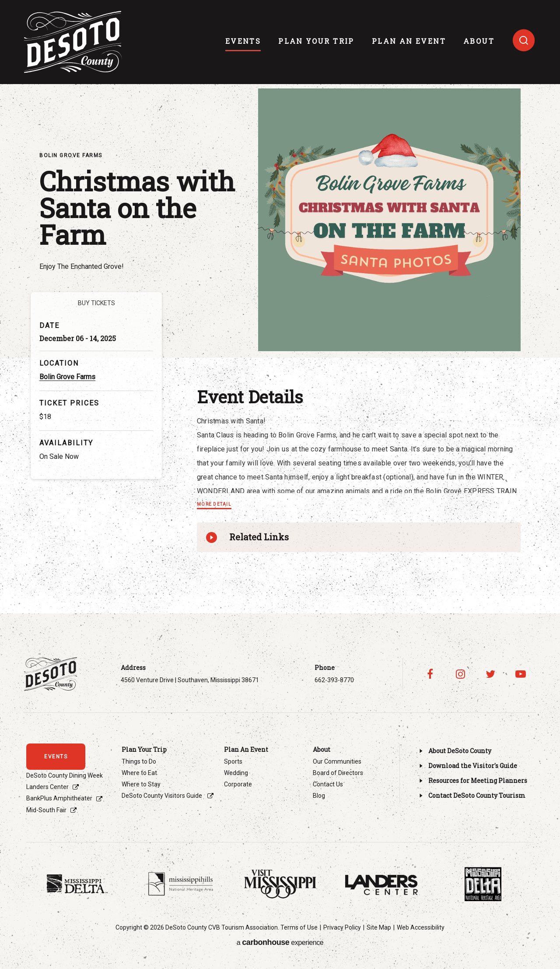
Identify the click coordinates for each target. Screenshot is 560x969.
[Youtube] (521, 674)
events (243, 41)
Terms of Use (299, 927)
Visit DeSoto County (73, 42)
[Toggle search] (524, 40)
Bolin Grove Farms (67, 377)
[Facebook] (430, 674)
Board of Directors (338, 773)
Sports (233, 761)
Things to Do (139, 761)
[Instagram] (460, 674)
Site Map (379, 927)
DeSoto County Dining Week (65, 775)
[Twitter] (491, 674)
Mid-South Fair (46, 810)
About (479, 41)
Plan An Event (409, 41)
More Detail (214, 504)
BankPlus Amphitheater (59, 798)
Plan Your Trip (316, 41)
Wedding (236, 773)
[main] (280, 307)
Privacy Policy (342, 927)
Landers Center (47, 787)
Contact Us (328, 784)
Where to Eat (139, 773)
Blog (319, 796)
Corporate (238, 784)
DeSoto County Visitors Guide (163, 796)
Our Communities (337, 761)
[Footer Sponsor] (77, 884)
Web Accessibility (421, 927)
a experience (280, 942)
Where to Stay (141, 784)
